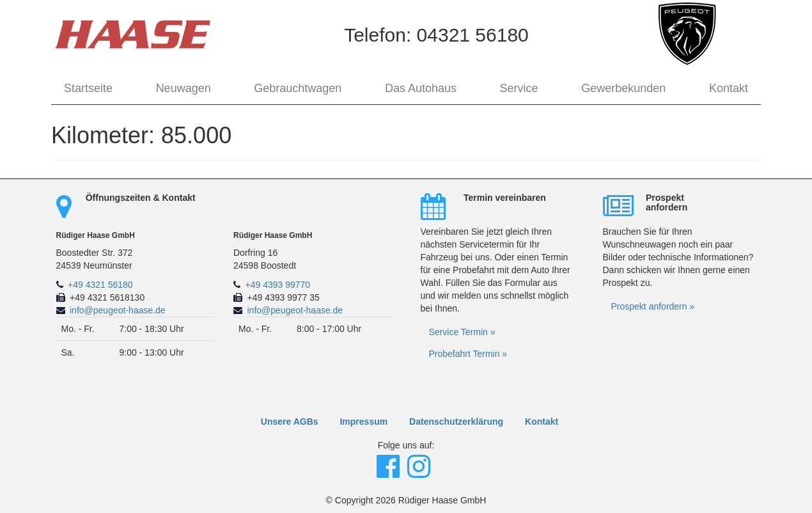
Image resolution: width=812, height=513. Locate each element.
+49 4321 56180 (100, 285)
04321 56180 (473, 35)
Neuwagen (183, 88)
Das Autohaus (421, 88)
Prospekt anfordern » (653, 306)
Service (519, 88)
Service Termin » (462, 332)
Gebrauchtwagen (298, 88)
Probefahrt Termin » (468, 354)
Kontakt (729, 88)
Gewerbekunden (623, 88)
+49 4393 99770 (278, 285)
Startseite (88, 88)
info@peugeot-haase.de (118, 310)
